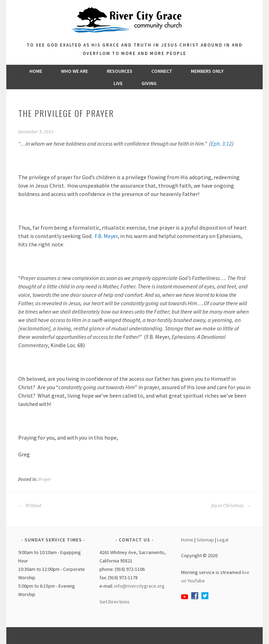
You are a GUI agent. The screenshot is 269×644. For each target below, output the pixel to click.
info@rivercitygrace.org (139, 586)
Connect (162, 71)
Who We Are (74, 71)
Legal (223, 540)
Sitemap (205, 540)
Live (118, 83)
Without (30, 506)
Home (36, 71)
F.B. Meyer (106, 236)
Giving (149, 83)
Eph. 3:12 (221, 143)
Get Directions (115, 602)
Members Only (207, 71)
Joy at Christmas (231, 506)
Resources (120, 71)
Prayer (45, 479)
